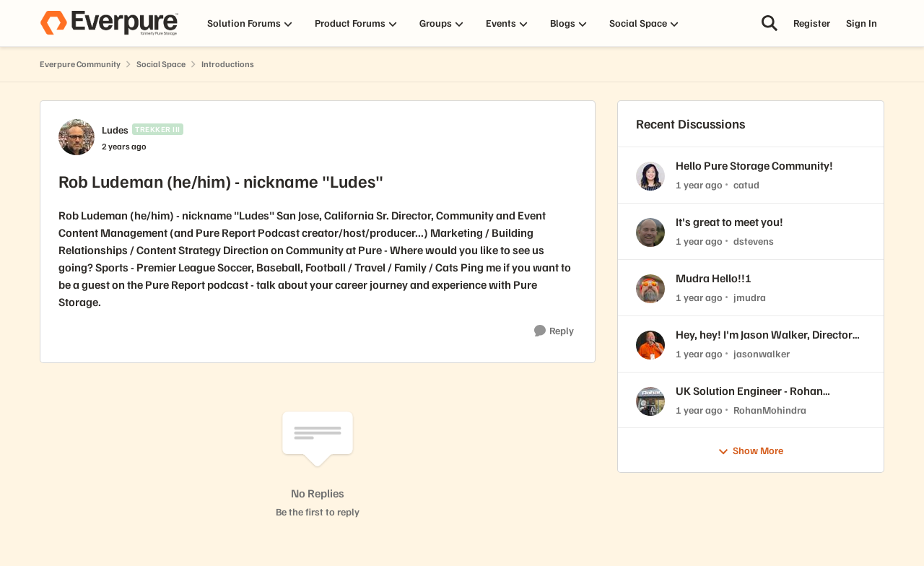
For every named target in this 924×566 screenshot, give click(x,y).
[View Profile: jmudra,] (650, 289)
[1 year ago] (699, 184)
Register (812, 23)
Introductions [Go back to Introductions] (228, 64)
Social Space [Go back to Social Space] (161, 64)
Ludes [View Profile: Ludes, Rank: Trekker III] (115, 130)
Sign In (862, 23)
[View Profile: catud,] (650, 176)
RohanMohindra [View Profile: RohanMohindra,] (770, 409)
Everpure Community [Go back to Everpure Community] (80, 64)
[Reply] (554, 331)
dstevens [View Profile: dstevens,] (754, 241)
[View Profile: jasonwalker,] (650, 345)
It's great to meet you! (729, 222)
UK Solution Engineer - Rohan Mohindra (749, 391)
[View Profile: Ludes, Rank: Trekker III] (77, 137)
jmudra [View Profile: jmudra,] (750, 297)
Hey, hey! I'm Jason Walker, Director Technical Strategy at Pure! (764, 335)
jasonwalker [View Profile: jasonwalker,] (762, 353)
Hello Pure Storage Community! (754, 165)
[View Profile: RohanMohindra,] (650, 401)
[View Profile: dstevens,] (650, 232)
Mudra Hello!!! (714, 278)
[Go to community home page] (109, 23)
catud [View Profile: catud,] (746, 184)
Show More (750, 451)
